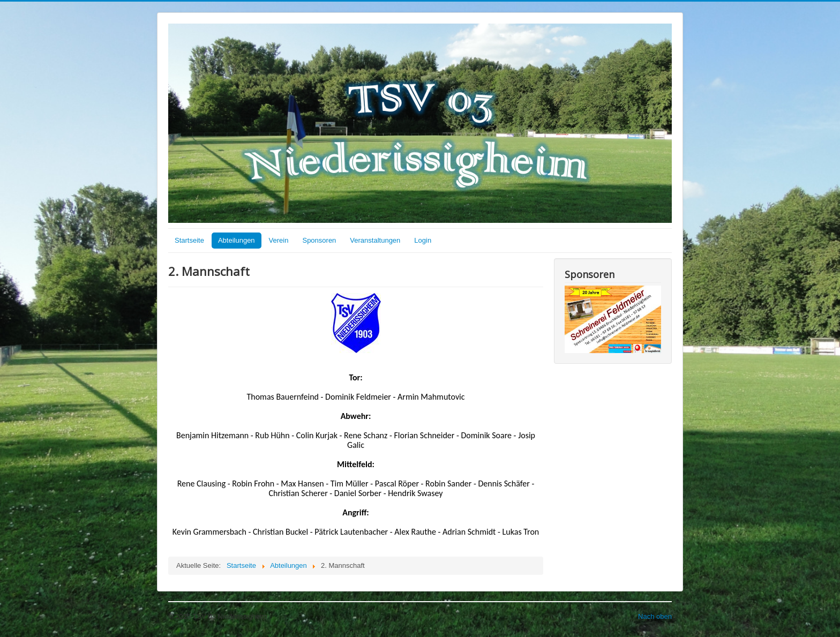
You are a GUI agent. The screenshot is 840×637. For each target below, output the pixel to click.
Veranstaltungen (375, 240)
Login (423, 240)
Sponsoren (319, 240)
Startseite (189, 240)
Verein (279, 240)
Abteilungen (237, 240)
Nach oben (655, 616)
